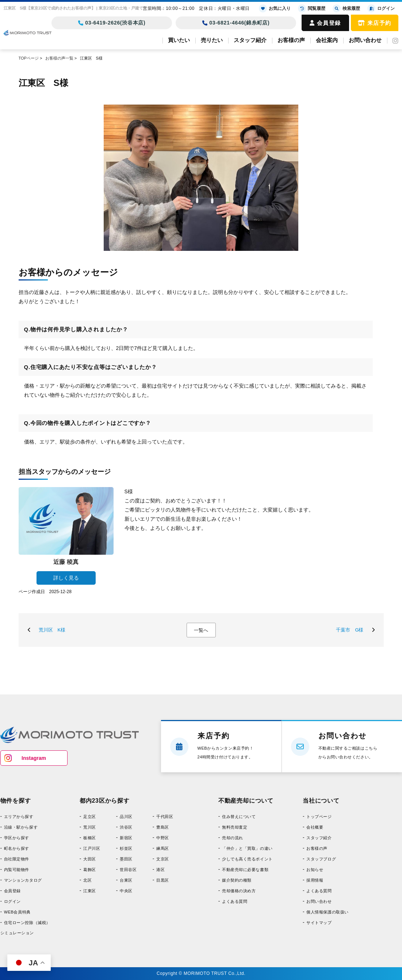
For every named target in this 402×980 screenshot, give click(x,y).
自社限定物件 (17, 859)
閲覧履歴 (312, 8)
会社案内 (327, 40)
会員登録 (325, 23)
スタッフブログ (321, 859)
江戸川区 (92, 848)
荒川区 (90, 827)
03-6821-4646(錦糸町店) (236, 23)
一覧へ (201, 630)
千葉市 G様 (350, 630)
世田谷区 (128, 870)
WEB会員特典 (17, 912)
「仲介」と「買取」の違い (247, 848)
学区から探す (17, 838)
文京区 (163, 859)
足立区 (90, 817)
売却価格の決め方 (239, 891)
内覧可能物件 (17, 870)
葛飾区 (90, 870)
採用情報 (315, 880)
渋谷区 (126, 827)
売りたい (212, 40)
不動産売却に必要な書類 (245, 870)
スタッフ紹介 (250, 40)
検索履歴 (346, 8)
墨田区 (126, 859)
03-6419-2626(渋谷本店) (112, 23)
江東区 (90, 891)
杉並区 (126, 848)
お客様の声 (291, 40)
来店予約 (375, 23)
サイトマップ (319, 923)
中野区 (163, 838)
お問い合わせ (365, 40)
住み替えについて (239, 817)
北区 (87, 880)
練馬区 (163, 848)
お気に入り (275, 8)
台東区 (126, 880)
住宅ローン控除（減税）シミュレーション (25, 928)
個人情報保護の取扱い (328, 912)
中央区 (126, 891)
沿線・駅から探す (21, 827)
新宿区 (126, 838)
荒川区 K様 (52, 630)
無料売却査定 (235, 827)
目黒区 (163, 880)
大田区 (90, 859)
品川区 (126, 817)
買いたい (179, 40)
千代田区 (165, 817)
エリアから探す (19, 817)
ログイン (12, 901)
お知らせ (315, 870)
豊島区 (163, 827)
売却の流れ (233, 838)
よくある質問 (235, 901)
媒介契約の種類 (237, 880)
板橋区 (90, 838)
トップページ (319, 817)
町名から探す (17, 848)
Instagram (34, 758)
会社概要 (315, 827)
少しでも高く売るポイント (247, 859)
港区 (160, 870)
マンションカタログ (23, 880)
